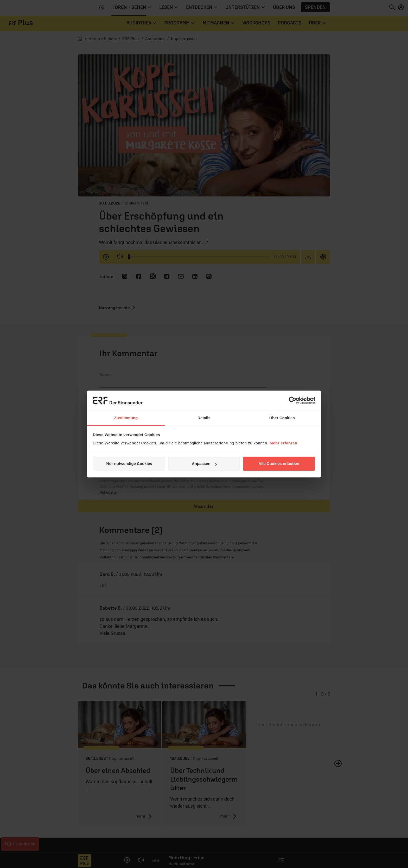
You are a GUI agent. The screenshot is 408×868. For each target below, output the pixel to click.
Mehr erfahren (283, 443)
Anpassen (204, 464)
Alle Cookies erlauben (279, 464)
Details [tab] (204, 418)
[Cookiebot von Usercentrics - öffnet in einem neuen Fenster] (293, 400)
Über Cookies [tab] (282, 418)
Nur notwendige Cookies (129, 464)
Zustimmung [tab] (126, 418)
